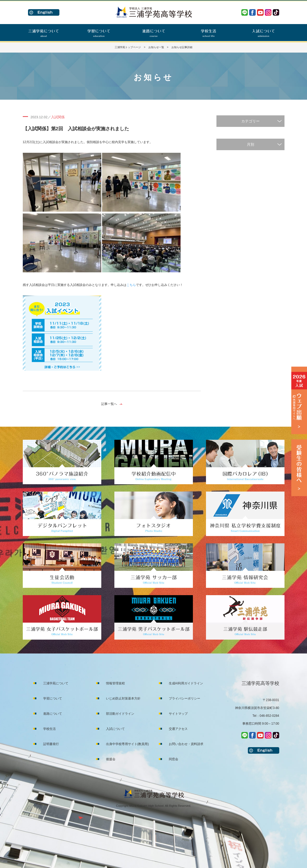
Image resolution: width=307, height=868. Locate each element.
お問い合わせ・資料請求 (186, 744)
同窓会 (174, 759)
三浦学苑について (56, 683)
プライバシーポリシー (185, 698)
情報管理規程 (115, 683)
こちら (131, 285)
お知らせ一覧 (156, 47)
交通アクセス (178, 729)
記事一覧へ (109, 404)
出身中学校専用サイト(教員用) (127, 744)
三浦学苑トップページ (128, 47)
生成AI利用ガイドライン (186, 683)
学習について (53, 698)
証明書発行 (51, 744)
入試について (115, 729)
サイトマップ (178, 714)
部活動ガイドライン (120, 714)
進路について (53, 714)
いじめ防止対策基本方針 (123, 698)
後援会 (111, 759)
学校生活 (49, 729)
